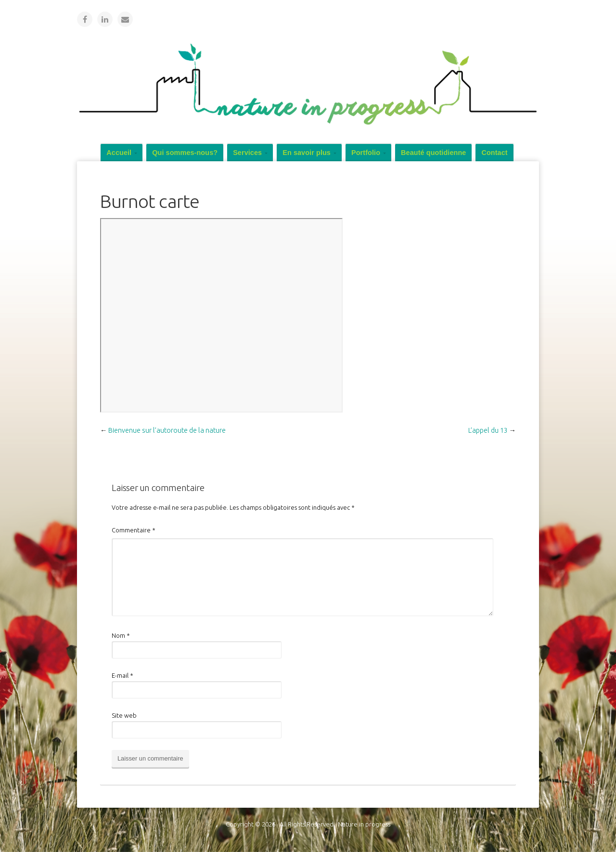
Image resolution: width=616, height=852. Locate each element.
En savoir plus (307, 153)
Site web (124, 715)
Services (247, 153)
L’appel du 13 (488, 430)
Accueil (119, 153)
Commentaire (134, 530)
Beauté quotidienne (433, 153)
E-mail (122, 675)
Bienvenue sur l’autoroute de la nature (167, 430)
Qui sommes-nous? (185, 153)
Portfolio (366, 153)
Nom (121, 635)
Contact (494, 153)
